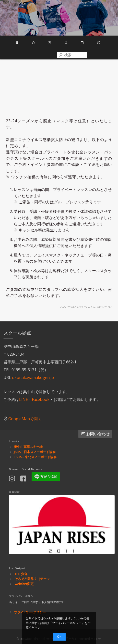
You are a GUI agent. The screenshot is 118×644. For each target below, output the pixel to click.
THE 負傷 (21, 569)
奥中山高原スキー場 (28, 442)
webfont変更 (24, 579)
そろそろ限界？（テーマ (32, 574)
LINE (24, 395)
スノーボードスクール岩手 (59, 18)
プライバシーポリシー (30, 608)
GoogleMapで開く (25, 414)
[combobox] (59, 54)
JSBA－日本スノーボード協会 (35, 447)
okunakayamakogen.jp (33, 373)
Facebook (41, 395)
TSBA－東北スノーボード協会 (35, 452)
